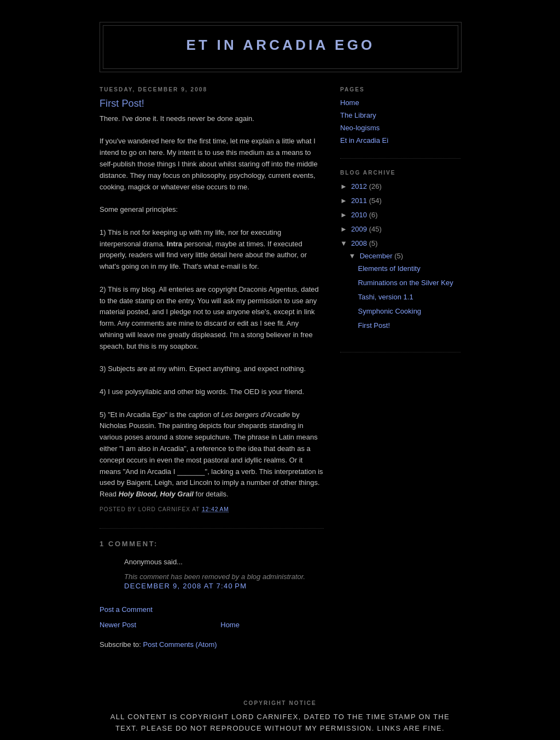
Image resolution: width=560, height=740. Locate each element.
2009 (360, 229)
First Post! (374, 325)
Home (230, 625)
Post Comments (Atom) (180, 644)
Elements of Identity (389, 268)
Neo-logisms (360, 128)
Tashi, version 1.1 (385, 297)
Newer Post (118, 625)
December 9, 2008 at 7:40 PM (185, 586)
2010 (360, 215)
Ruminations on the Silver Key (405, 283)
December (377, 256)
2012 (360, 186)
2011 (360, 201)
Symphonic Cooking (389, 311)
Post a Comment (126, 609)
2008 (360, 243)
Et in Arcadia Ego (280, 45)
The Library (358, 115)
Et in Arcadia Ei (364, 140)
